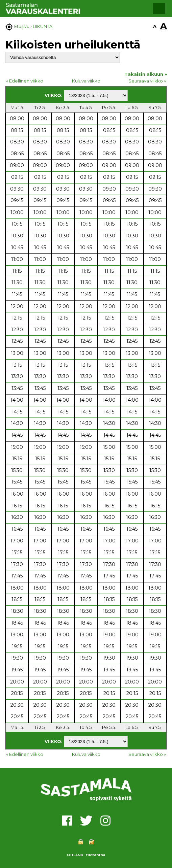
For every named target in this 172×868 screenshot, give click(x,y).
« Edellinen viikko (25, 81)
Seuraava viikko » (147, 81)
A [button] (155, 26)
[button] (159, 8)
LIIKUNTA (43, 26)
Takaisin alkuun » (146, 74)
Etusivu (22, 26)
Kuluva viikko (86, 81)
